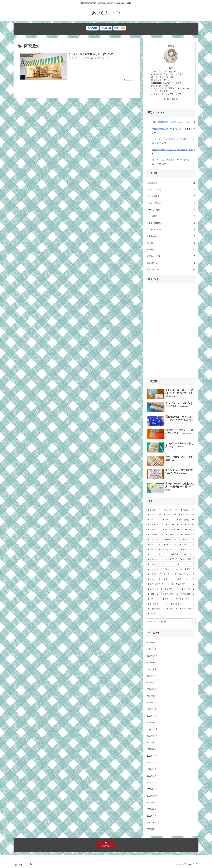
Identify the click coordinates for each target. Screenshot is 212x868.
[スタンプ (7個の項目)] (154, 530)
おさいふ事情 (171, 196)
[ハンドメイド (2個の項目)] (185, 599)
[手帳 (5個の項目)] (190, 530)
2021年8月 (152, 809)
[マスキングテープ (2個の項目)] (160, 584)
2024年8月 (152, 669)
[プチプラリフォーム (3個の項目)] (158, 554)
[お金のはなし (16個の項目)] (185, 520)
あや (171, 68)
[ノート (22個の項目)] (154, 520)
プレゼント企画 (171, 230)
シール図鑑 (171, 216)
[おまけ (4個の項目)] (154, 545)
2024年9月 (152, 663)
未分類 (171, 243)
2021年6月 (152, 822)
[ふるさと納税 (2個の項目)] (170, 594)
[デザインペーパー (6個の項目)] (173, 530)
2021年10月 (152, 796)
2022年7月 (152, 756)
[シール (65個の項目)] (171, 510)
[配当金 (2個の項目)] (154, 579)
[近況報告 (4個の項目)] (187, 535)
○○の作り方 (171, 183)
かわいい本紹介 (171, 203)
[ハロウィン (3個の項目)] (155, 569)
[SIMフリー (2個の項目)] (172, 589)
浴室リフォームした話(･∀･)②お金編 (169, 150)
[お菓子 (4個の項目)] (172, 535)
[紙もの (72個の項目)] (154, 510)
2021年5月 (152, 829)
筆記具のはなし (171, 256)
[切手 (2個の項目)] (169, 579)
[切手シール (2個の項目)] (186, 579)
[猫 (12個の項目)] (170, 525)
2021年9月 (152, 803)
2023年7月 (152, 716)
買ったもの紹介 (171, 270)
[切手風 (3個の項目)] (176, 554)
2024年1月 (152, 703)
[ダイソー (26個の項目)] (186, 515)
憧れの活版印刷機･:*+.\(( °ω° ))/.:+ (168, 122)
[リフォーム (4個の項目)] (155, 535)
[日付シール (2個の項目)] (155, 589)
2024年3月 (152, 689)
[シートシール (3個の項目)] (174, 569)
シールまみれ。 (171, 210)
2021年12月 (152, 783)
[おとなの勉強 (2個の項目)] (156, 609)
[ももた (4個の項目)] (188, 540)
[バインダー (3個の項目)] (186, 564)
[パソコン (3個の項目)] (187, 574)
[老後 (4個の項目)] (152, 549)
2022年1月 (152, 776)
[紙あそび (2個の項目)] (185, 584)
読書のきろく (171, 263)
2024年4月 (152, 683)
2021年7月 (152, 816)
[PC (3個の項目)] (173, 559)
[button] (192, 622)
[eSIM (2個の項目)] (153, 594)
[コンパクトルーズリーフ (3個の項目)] (161, 564)
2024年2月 (152, 696)
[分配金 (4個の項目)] (170, 545)
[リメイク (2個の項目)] (188, 589)
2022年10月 (152, 736)
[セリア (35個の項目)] (154, 515)
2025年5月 (152, 643)
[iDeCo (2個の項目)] (154, 599)
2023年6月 (152, 723)
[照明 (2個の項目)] (168, 599)
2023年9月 (152, 709)
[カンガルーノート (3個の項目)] (168, 549)
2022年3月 (152, 762)
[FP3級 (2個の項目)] (172, 609)
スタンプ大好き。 (171, 223)
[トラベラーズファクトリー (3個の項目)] (162, 574)
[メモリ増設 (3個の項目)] (187, 559)
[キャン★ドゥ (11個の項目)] (185, 525)
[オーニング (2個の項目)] (158, 604)
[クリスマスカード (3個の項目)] (157, 559)
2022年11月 (152, 729)
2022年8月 (152, 749)
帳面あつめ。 (171, 236)
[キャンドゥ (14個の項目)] (155, 525)
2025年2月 (152, 649)
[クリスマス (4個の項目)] (155, 540)
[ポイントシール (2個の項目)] (182, 604)
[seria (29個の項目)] (170, 515)
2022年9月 (152, 743)
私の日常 (171, 250)
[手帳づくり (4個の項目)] (173, 540)
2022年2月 (152, 769)
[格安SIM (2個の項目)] (187, 594)
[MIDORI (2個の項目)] (171, 614)
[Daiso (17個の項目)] (168, 520)
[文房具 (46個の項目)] (187, 510)
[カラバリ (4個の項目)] (187, 545)
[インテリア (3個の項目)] (187, 549)
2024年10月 (152, 656)
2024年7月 (152, 676)
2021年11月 (152, 789)
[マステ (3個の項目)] (189, 554)
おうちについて (171, 190)
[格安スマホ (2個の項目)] (187, 609)
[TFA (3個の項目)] (189, 569)
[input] (171, 622)
